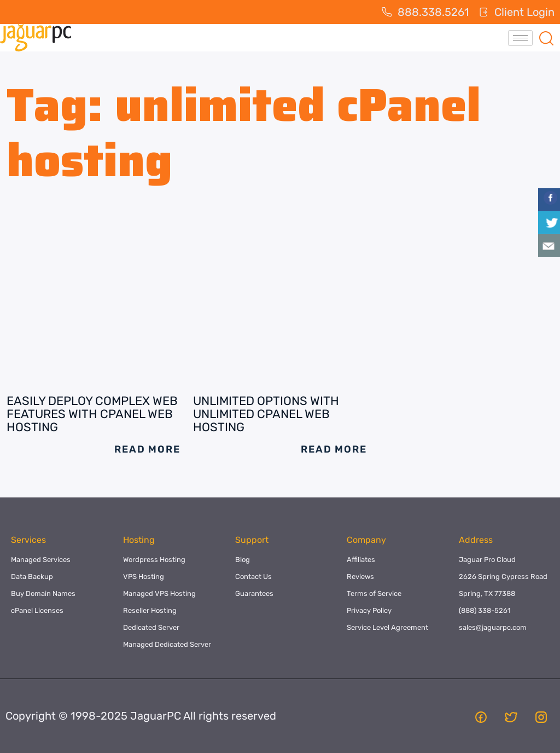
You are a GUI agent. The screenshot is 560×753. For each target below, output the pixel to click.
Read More (147, 449)
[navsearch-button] (546, 38)
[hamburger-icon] (520, 38)
